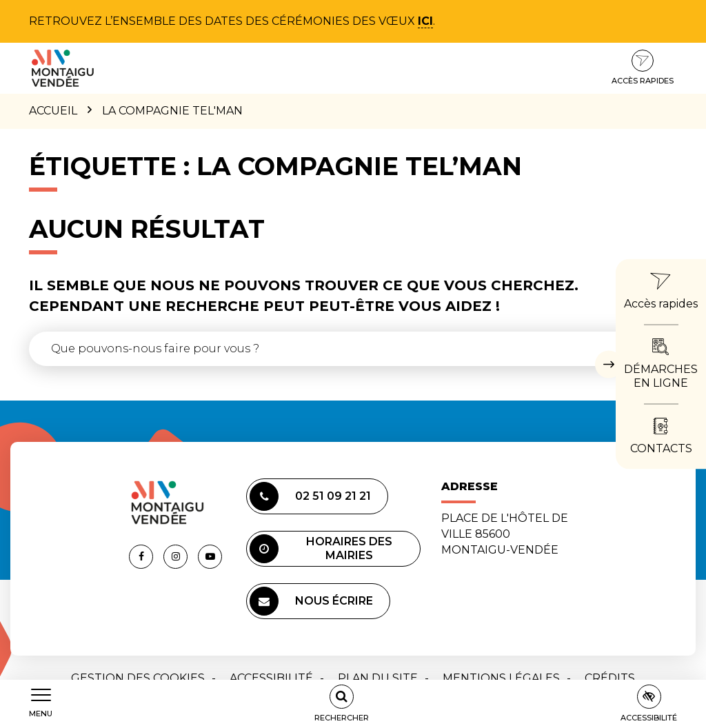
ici (425, 21)
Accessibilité (271, 678)
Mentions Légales (501, 678)
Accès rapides (643, 68)
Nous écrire (311, 601)
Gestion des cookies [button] (138, 678)
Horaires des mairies (321, 549)
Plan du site (378, 678)
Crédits (610, 678)
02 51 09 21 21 (310, 496)
